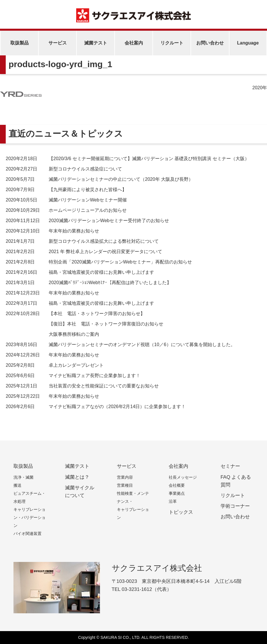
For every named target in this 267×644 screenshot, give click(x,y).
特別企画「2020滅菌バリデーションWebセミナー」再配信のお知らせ (99, 262)
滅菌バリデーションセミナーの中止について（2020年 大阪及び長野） (99, 179)
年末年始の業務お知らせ (52, 231)
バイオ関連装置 (28, 534)
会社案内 (134, 43)
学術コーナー (235, 506)
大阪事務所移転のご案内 (74, 334)
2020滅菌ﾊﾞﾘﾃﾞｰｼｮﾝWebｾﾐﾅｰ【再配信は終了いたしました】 (89, 283)
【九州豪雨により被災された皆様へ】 (66, 190)
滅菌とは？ (77, 477)
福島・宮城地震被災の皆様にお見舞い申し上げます (80, 272)
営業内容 (125, 477)
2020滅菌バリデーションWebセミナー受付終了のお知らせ (87, 221)
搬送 (17, 485)
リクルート (172, 43)
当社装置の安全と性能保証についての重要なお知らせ (82, 386)
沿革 (173, 501)
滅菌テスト (96, 43)
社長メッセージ (183, 477)
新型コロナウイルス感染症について (64, 169)
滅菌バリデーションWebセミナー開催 (66, 200)
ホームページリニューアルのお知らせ (66, 210)
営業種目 (125, 485)
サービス (58, 43)
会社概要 (177, 485)
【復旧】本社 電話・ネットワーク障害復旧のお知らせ (106, 324)
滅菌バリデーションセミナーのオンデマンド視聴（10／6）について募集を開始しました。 (120, 345)
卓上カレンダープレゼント (55, 365)
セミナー (230, 466)
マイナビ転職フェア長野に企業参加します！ (73, 376)
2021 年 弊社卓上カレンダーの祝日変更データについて (84, 252)
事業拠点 (177, 493)
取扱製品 (19, 43)
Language (248, 43)
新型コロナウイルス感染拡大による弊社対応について (82, 241)
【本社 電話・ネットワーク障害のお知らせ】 (75, 314)
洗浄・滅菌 (23, 477)
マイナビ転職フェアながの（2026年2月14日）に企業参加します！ (96, 407)
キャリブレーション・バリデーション (30, 517)
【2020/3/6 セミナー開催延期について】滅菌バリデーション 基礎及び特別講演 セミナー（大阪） (127, 159)
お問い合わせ (210, 43)
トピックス (181, 512)
